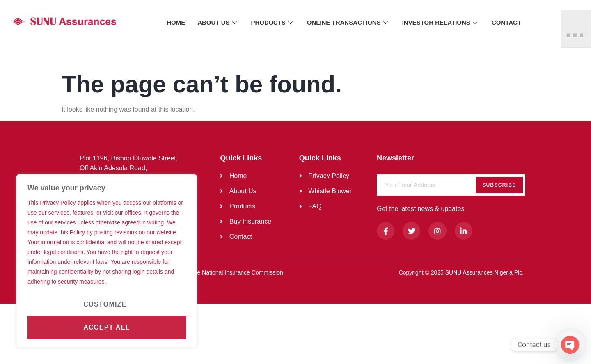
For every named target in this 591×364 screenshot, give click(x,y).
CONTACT (506, 22)
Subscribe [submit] (499, 185)
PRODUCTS (273, 22)
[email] (451, 185)
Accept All (107, 327)
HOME (176, 22)
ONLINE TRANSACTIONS (348, 22)
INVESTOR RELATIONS (441, 22)
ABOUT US (218, 22)
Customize (105, 304)
